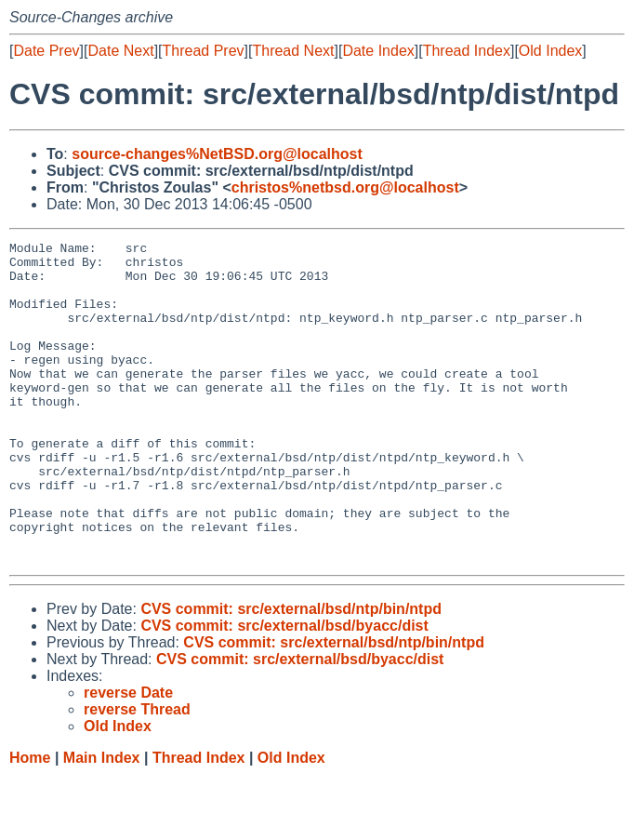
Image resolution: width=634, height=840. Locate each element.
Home (30, 822)
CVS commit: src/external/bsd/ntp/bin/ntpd (291, 673)
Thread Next (293, 51)
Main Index (102, 822)
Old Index (550, 51)
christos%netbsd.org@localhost (345, 187)
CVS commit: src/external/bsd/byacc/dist (284, 690)
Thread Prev (204, 51)
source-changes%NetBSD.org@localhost (217, 154)
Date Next (120, 51)
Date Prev (46, 51)
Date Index (378, 51)
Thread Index (467, 51)
